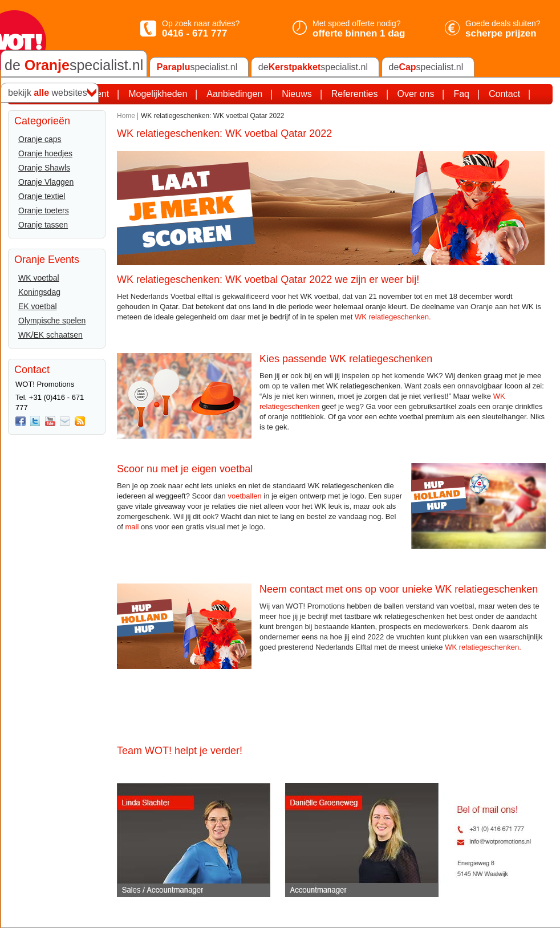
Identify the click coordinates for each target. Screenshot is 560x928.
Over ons (416, 94)
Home (126, 116)
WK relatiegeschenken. (393, 317)
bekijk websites (48, 93)
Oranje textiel (42, 196)
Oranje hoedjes (45, 153)
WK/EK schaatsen (50, 335)
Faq (461, 94)
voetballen (244, 496)
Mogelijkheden (158, 94)
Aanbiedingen (234, 94)
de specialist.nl (74, 65)
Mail (65, 422)
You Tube (50, 422)
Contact (504, 94)
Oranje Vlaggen (46, 182)
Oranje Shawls (44, 168)
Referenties (355, 94)
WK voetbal (39, 278)
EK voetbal (38, 306)
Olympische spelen (52, 321)
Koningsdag (39, 292)
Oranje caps (40, 139)
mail (132, 527)
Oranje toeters (44, 210)
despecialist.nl (313, 67)
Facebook (21, 422)
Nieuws (297, 94)
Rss (80, 422)
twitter (35, 422)
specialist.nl (197, 67)
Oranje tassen (43, 225)
